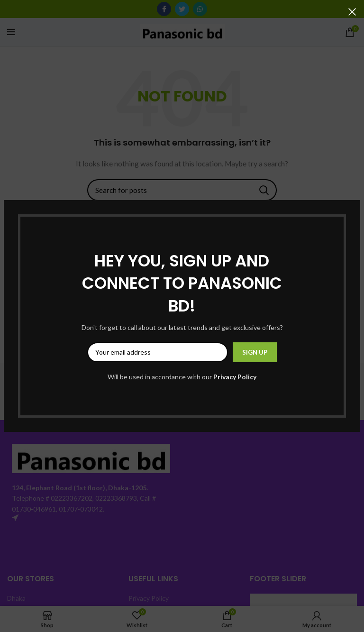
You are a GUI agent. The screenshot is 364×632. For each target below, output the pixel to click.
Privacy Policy (235, 377)
